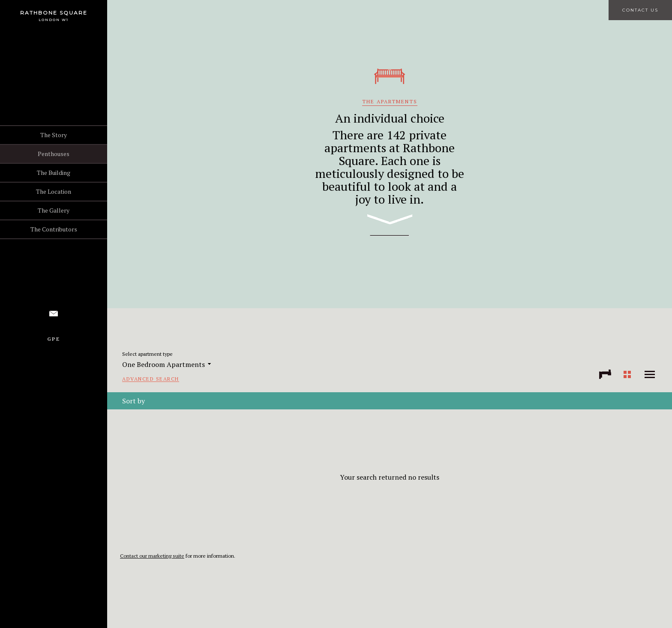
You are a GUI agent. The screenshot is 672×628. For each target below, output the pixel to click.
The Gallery (54, 210)
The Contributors (54, 229)
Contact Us (640, 10)
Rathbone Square (54, 13)
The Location (54, 191)
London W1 (54, 20)
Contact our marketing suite (152, 556)
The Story (54, 135)
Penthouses (54, 154)
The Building (54, 173)
